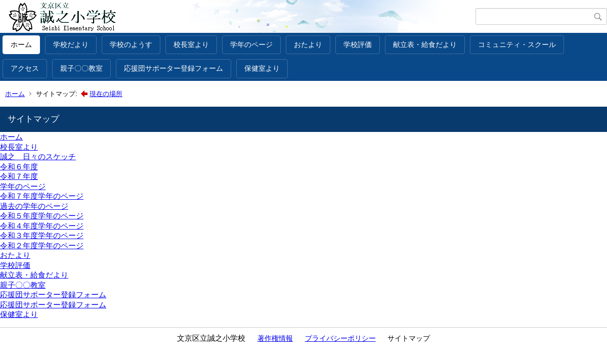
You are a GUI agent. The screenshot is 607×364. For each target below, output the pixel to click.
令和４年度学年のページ (42, 226)
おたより (308, 44)
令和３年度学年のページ (42, 235)
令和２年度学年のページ (42, 245)
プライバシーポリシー (340, 338)
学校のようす (131, 44)
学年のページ (251, 44)
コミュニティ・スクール (517, 44)
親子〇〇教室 (81, 68)
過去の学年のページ (34, 206)
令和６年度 (19, 167)
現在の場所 (106, 94)
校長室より (191, 44)
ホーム (21, 44)
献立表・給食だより (425, 44)
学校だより (71, 44)
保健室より (262, 68)
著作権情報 (275, 338)
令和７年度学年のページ (42, 196)
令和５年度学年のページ (42, 216)
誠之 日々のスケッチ (38, 156)
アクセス (25, 68)
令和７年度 (19, 176)
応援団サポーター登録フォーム (174, 68)
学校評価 (358, 44)
